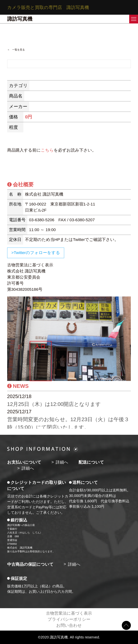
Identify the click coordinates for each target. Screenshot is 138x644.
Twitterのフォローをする (37, 253)
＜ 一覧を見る (16, 50)
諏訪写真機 (20, 19)
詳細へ (62, 462)
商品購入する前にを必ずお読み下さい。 (52, 150)
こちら (47, 150)
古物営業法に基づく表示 (69, 613)
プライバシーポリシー (69, 619)
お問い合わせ (69, 625)
